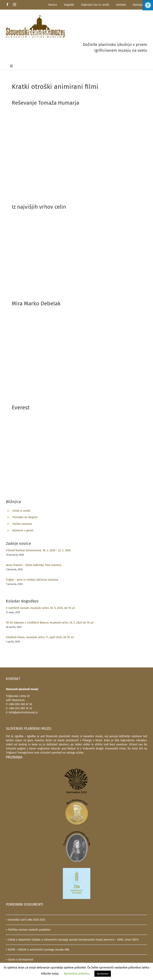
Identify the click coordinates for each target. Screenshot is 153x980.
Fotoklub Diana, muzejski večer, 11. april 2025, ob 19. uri (40, 637)
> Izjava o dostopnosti (20, 960)
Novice (53, 5)
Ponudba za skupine (25, 517)
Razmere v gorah (23, 531)
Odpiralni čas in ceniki (95, 5)
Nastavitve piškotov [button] (77, 974)
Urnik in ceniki (21, 511)
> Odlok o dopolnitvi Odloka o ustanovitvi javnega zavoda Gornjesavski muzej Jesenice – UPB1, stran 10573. (72, 940)
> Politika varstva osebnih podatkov (28, 930)
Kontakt (121, 5)
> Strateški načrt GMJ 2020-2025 (26, 920)
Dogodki (69, 5)
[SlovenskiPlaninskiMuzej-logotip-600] (35, 16)
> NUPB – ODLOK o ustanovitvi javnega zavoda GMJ (38, 950)
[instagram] (14, 4)
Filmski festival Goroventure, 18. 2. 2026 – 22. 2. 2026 (38, 550)
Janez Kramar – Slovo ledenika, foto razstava (34, 565)
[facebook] (7, 4)
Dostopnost (140, 5)
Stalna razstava (22, 524)
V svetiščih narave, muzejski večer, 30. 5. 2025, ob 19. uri (40, 608)
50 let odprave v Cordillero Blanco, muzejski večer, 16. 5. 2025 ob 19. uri (50, 623)
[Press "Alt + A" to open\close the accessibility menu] (148, 5)
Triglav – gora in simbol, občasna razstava (32, 580)
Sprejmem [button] (103, 974)
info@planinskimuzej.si (23, 712)
